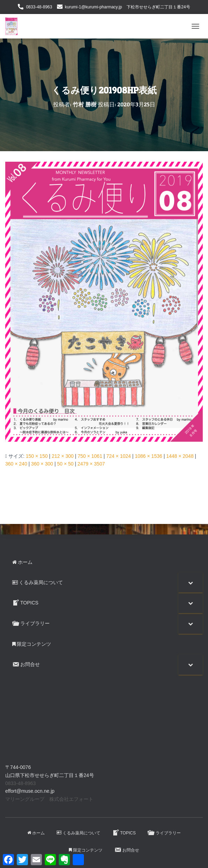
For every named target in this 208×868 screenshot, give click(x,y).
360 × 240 (16, 464)
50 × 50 (65, 464)
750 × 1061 (90, 456)
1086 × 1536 (149, 456)
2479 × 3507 (91, 464)
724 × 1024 (119, 456)
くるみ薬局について (78, 833)
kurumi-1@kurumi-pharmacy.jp (94, 7)
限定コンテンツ (86, 850)
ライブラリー (164, 833)
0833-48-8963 (39, 7)
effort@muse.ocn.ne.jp (30, 791)
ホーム (36, 833)
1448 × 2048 (180, 456)
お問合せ (127, 850)
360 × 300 (42, 464)
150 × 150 (37, 456)
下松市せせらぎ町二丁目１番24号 (158, 7)
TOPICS (124, 833)
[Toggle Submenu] (191, 582)
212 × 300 (63, 456)
